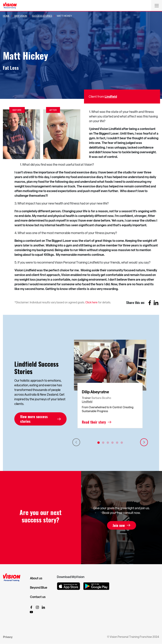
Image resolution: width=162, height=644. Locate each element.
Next (144, 442)
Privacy (8, 637)
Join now (119, 525)
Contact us (38, 597)
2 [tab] (103, 443)
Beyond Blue (39, 587)
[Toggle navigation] (157, 5)
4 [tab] (112, 443)
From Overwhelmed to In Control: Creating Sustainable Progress (108, 409)
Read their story (94, 422)
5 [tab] (117, 443)
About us (36, 578)
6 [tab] (122, 443)
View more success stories (34, 419)
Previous (76, 442)
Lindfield (111, 97)
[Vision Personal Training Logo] (10, 6)
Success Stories (42, 16)
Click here (91, 302)
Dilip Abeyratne (95, 392)
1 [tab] (99, 443)
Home (6, 16)
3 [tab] (108, 443)
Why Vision (21, 16)
